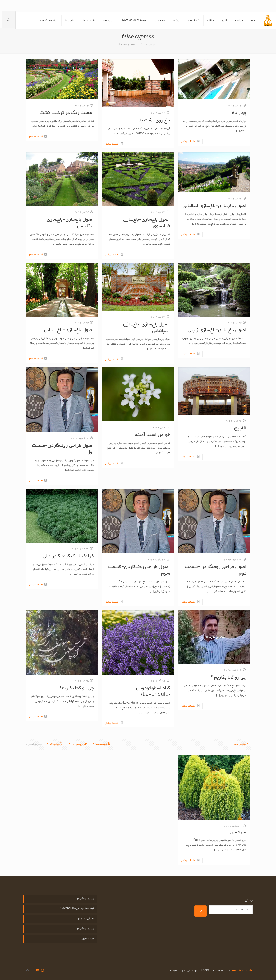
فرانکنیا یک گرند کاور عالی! (68, 556)
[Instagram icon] (42, 971)
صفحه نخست (152, 45)
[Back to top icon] (27, 971)
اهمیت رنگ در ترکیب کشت (67, 113)
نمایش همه (242, 744)
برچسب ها (78, 744)
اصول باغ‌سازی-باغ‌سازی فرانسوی (147, 223)
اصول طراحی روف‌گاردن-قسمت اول (63, 449)
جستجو (249, 900)
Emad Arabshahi (242, 971)
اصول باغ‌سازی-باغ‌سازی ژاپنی (217, 330)
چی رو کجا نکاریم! (77, 688)
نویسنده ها (101, 744)
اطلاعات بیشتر (188, 141)
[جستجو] (200, 911)
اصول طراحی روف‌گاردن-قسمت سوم (139, 570)
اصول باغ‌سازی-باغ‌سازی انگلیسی (70, 223)
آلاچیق (240, 428)
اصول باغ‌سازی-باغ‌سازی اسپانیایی (147, 328)
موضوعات (55, 744)
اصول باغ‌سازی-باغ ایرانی (69, 330)
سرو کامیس (238, 833)
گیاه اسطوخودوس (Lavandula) (153, 691)
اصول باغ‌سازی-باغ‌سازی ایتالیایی (215, 206)
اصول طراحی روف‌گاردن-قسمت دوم (216, 570)
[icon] (37, 971)
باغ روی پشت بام (154, 120)
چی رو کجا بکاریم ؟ (229, 677)
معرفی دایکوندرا (85, 919)
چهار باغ (239, 113)
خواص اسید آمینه (153, 435)
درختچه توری (87, 939)
